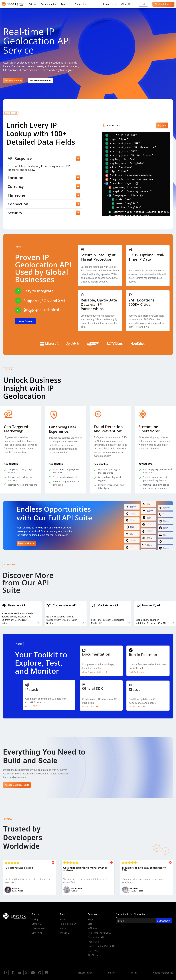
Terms (134, 973)
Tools (66, 4)
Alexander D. (77, 888)
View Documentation (93, 672)
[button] (157, 848)
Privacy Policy (85, 973)
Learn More (88, 707)
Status (63, 928)
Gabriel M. (134, 888)
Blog (90, 924)
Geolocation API (96, 937)
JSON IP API (94, 951)
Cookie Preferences (163, 973)
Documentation (49, 4)
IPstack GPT (66, 933)
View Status (135, 707)
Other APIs (127, 4)
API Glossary (94, 955)
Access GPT (31, 706)
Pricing (33, 4)
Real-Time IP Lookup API (100, 933)
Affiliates (92, 928)
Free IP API (93, 942)
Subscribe (164, 921)
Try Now (162, 125)
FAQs (91, 919)
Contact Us (80, 4)
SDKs (62, 919)
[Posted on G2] (53, 863)
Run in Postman (68, 924)
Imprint (111, 973)
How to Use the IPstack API (101, 946)
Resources (110, 4)
